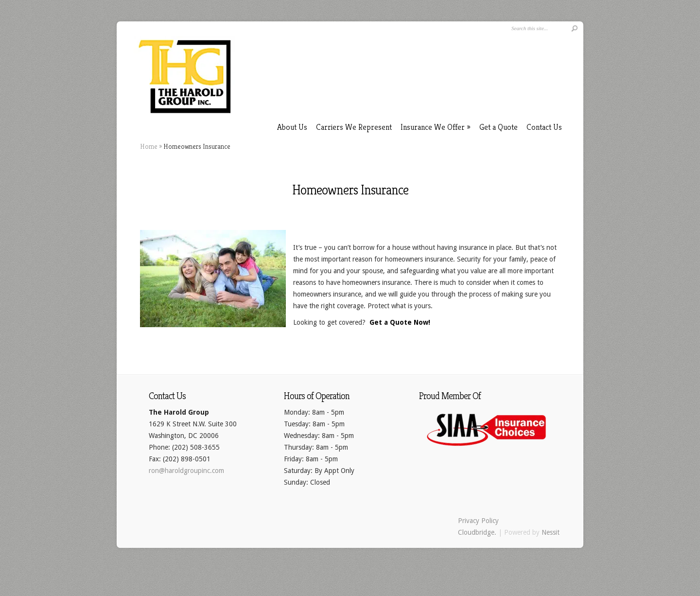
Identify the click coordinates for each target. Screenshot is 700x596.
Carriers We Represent (354, 127)
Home (149, 146)
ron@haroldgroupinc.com (186, 471)
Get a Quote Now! (400, 322)
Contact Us (544, 127)
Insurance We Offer (436, 127)
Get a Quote (499, 127)
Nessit (551, 532)
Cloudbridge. (477, 532)
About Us (292, 127)
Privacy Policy (478, 521)
